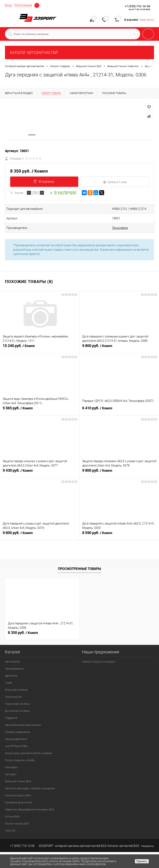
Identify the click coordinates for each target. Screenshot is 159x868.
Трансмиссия (13, 697)
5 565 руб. (40, 410)
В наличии (63, 193)
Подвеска (11, 718)
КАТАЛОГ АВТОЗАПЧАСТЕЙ (34, 53)
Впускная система (16, 690)
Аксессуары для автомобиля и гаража (29, 753)
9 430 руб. (40, 473)
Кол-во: (19, 193)
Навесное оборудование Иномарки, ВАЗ (30, 810)
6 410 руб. (119, 410)
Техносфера (117, 228)
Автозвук (11, 774)
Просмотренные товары (79, 569)
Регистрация (23, 5)
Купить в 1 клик (115, 182)
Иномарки (11, 767)
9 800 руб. (119, 348)
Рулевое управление (17, 732)
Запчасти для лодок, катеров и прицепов (30, 789)
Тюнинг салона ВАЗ (17, 824)
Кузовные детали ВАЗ (18, 803)
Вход (8, 5)
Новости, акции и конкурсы (99, 662)
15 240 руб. (40, 348)
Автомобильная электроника (23, 725)
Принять (142, 861)
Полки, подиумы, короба (20, 760)
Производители (14, 669)
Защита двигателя (16, 739)
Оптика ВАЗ (12, 817)
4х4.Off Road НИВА (16, 746)
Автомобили (13, 662)
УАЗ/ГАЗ (10, 831)
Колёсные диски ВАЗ (18, 796)
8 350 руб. (23, 633)
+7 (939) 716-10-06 (137, 6)
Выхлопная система (17, 711)
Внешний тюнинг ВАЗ (18, 782)
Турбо (9, 683)
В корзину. (44, 182)
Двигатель (11, 676)
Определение (37, 5)
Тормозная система (17, 704)
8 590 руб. (119, 535)
